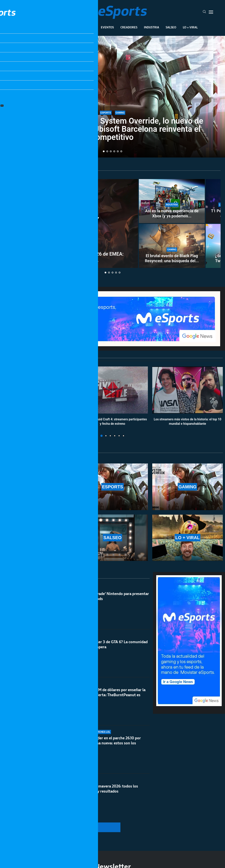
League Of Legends (42, 27)
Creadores (129, 27)
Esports (69, 27)
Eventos (107, 27)
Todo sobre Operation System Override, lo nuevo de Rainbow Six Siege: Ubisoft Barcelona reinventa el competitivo (112, 129)
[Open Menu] (211, 12)
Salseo (171, 27)
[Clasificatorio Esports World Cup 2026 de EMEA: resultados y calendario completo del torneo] (71, 223)
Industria (152, 27)
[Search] (204, 12)
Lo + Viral (190, 27)
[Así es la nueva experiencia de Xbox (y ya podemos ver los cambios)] (172, 201)
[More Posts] (76, 827)
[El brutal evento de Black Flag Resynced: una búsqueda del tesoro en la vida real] (172, 246)
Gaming (88, 27)
